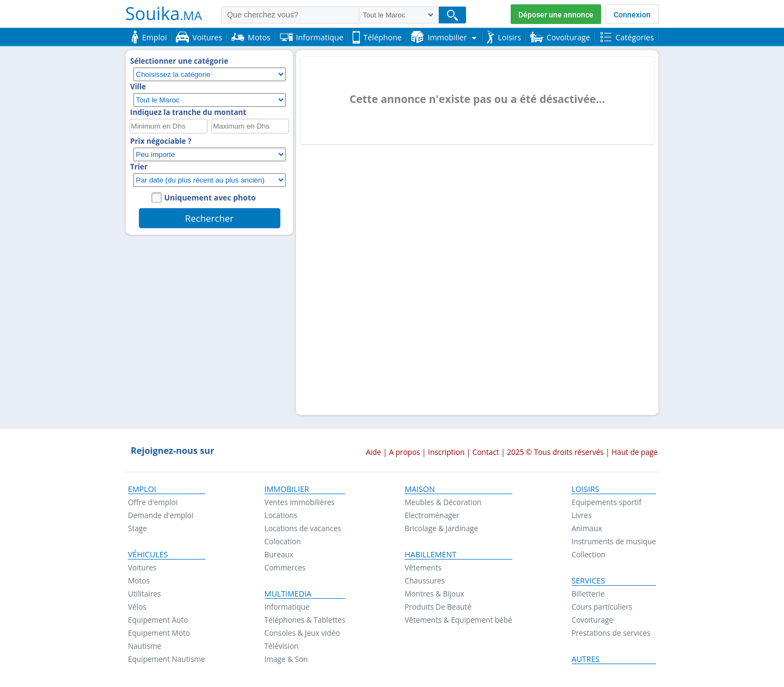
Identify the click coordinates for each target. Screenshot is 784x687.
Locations (281, 515)
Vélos (137, 607)
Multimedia (288, 594)
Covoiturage (592, 620)
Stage (137, 528)
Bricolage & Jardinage (441, 528)
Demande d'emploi (161, 515)
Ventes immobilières (300, 502)
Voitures (142, 567)
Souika (164, 13)
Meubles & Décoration (443, 502)
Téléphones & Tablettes (305, 620)
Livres (582, 515)
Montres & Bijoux (434, 594)
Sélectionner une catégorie (179, 61)
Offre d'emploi (153, 502)
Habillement (430, 555)
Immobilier (287, 489)
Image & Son (286, 659)
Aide (373, 452)
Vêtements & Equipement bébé (458, 620)
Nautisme (145, 646)
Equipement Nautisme (167, 659)
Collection (589, 554)
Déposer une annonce (556, 15)
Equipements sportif (607, 502)
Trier (139, 167)
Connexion (632, 15)
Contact (486, 452)
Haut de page (635, 452)
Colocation (283, 541)
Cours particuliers (602, 607)
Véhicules (148, 555)
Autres (586, 659)
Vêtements (423, 567)
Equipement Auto (158, 620)
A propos (404, 452)
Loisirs (586, 489)
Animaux (587, 528)
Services (589, 581)
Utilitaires (145, 594)
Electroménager (432, 515)
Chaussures (425, 580)
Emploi (142, 489)
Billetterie (588, 594)
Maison (419, 489)
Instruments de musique (614, 541)
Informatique (287, 607)
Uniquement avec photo (210, 197)
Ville (138, 87)
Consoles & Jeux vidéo (302, 633)
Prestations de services (611, 633)
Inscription (446, 452)
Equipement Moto (159, 633)
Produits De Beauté (438, 607)
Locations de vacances (303, 528)
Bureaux (279, 554)
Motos (139, 580)
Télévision (282, 646)
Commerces (285, 567)
